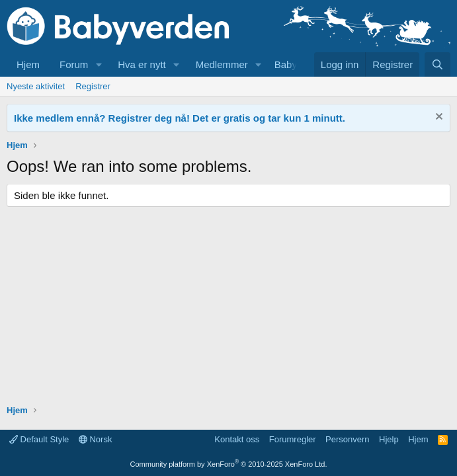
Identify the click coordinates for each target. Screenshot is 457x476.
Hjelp (389, 439)
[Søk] (437, 64)
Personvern (347, 439)
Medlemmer (222, 64)
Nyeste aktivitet (36, 86)
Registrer (93, 86)
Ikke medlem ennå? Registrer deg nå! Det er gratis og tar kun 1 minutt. (180, 118)
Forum (74, 64)
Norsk (96, 439)
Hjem (28, 64)
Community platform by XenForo (229, 464)
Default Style (39, 439)
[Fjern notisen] (437, 118)
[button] (99, 64)
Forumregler (293, 439)
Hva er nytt (142, 64)
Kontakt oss (237, 439)
